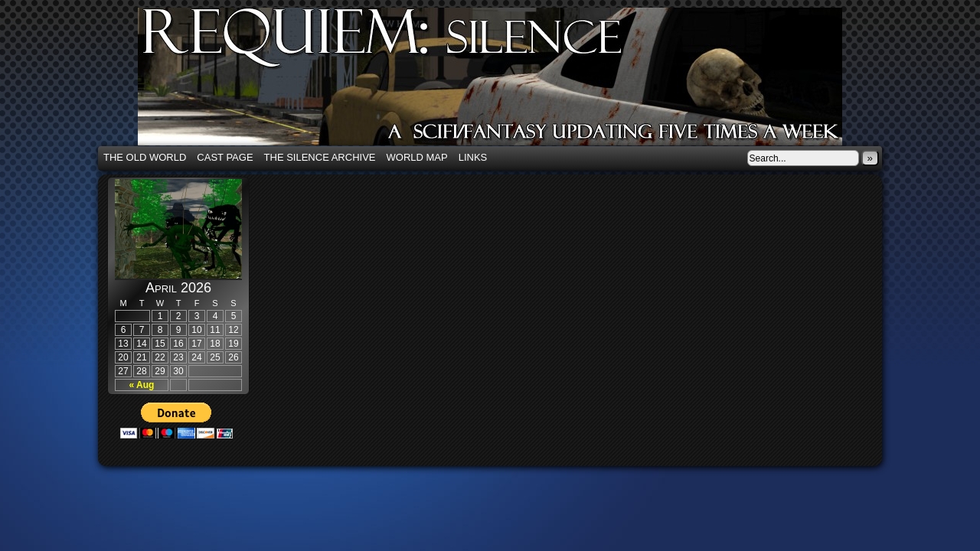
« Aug (142, 385)
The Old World (145, 157)
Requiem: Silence (513, 81)
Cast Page (225, 157)
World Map (417, 157)
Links (473, 157)
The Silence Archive (320, 157)
